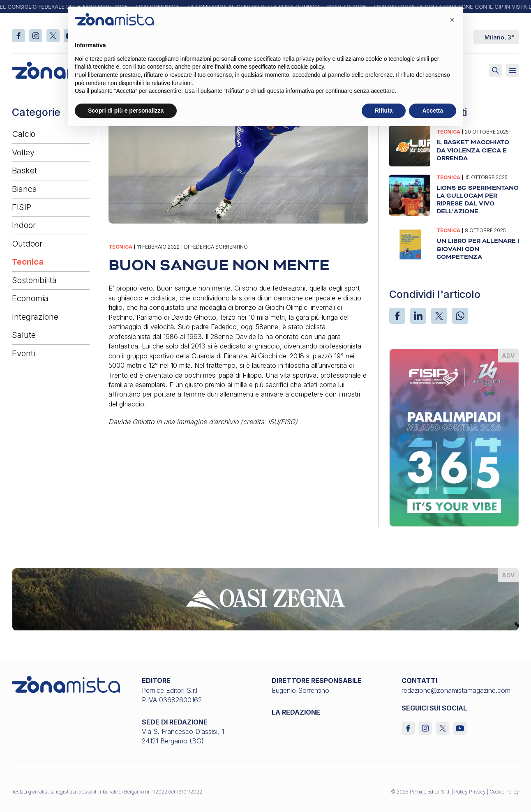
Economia (30, 298)
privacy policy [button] (314, 59)
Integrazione (35, 317)
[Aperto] (513, 70)
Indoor (24, 225)
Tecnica (28, 262)
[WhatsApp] (460, 316)
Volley (23, 152)
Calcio (24, 134)
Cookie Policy (504, 792)
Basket (24, 171)
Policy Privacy (470, 792)
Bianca (24, 189)
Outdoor (27, 244)
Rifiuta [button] (384, 111)
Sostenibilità (34, 280)
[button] (452, 20)
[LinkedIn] (418, 316)
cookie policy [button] (308, 67)
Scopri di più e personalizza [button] (126, 111)
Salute (24, 335)
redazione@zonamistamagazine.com (456, 690)
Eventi (23, 353)
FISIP (22, 207)
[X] (439, 316)
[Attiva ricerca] (495, 70)
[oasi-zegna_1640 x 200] (266, 599)
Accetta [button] (433, 111)
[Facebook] (397, 316)
